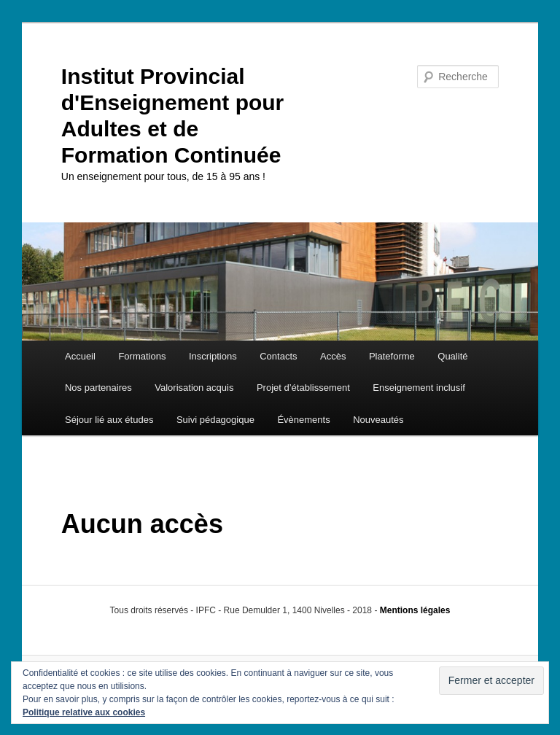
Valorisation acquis (194, 388)
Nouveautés (378, 420)
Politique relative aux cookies (84, 712)
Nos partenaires (98, 388)
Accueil (80, 356)
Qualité (452, 356)
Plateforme (392, 356)
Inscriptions (213, 356)
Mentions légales (415, 610)
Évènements (303, 420)
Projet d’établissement (303, 388)
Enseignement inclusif (419, 388)
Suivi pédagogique (215, 420)
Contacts (278, 356)
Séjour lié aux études (109, 420)
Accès (333, 356)
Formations (142, 356)
